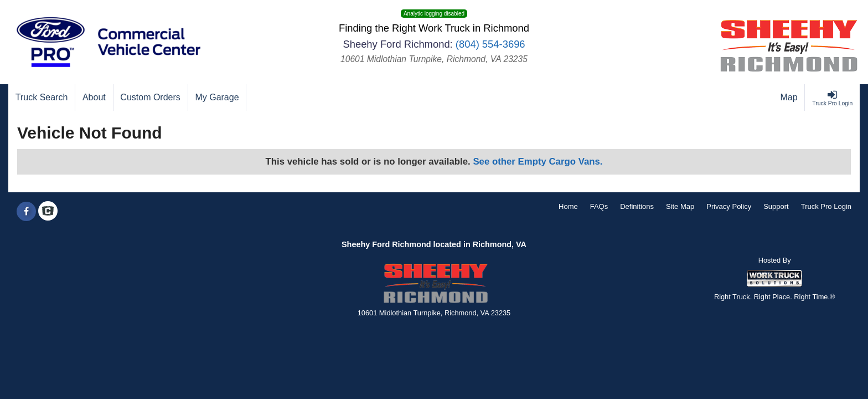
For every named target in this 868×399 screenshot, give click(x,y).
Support (776, 206)
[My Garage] (218, 98)
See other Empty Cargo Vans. (538, 162)
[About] (94, 98)
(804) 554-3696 (490, 44)
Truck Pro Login (826, 206)
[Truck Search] (42, 98)
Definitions (637, 206)
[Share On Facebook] (26, 212)
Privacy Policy (729, 206)
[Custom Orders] (151, 98)
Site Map (680, 206)
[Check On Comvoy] (48, 212)
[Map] (789, 98)
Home (568, 206)
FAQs (599, 206)
